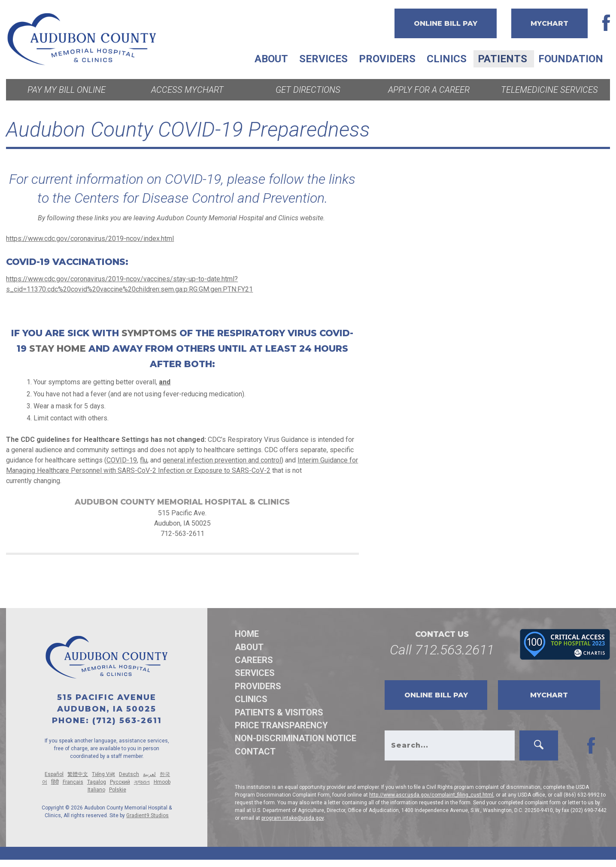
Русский (120, 782)
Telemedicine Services (549, 90)
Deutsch (129, 774)
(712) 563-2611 (127, 721)
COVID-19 (122, 460)
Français (73, 782)
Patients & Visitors (279, 712)
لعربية (149, 774)
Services (323, 59)
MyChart (549, 23)
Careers (254, 660)
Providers (387, 59)
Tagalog (97, 782)
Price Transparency (281, 725)
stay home (58, 348)
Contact (255, 751)
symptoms (149, 333)
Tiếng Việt (103, 774)
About (271, 59)
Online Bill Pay (446, 23)
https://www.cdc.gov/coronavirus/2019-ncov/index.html (90, 239)
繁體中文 (78, 774)
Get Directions (308, 90)
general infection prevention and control (222, 460)
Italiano (96, 790)
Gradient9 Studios (147, 815)
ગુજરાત (142, 782)
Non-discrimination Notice (296, 738)
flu (144, 460)
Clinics (447, 59)
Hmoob (162, 782)
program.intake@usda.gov (293, 818)
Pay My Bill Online (67, 90)
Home (247, 634)
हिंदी (55, 782)
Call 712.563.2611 (442, 650)
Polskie (118, 790)
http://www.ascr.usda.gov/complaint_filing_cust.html (431, 795)
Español (54, 774)
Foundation (571, 59)
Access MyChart (187, 90)
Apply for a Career (429, 90)
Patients (502, 59)
